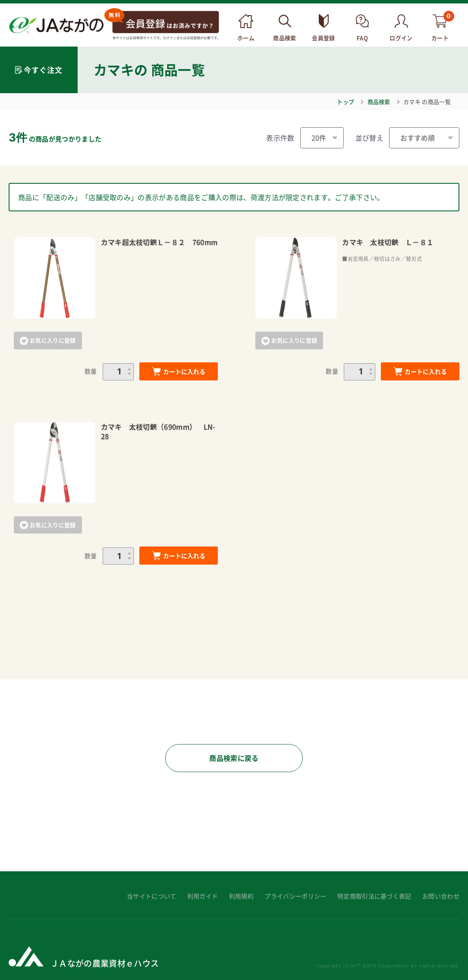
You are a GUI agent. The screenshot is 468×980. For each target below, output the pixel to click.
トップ (346, 102)
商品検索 (379, 102)
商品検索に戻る (234, 758)
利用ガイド (203, 896)
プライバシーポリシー (295, 896)
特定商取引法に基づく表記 (374, 896)
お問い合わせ (441, 896)
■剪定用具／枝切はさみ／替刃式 (382, 259)
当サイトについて (152, 896)
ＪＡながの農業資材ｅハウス (105, 963)
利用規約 (241, 896)
